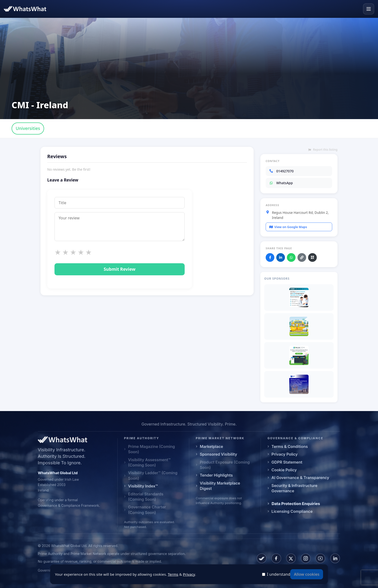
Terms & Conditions (290, 446)
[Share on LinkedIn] (281, 257)
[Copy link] (302, 257)
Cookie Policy (284, 470)
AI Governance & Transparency (300, 478)
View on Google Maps (288, 227)
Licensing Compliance (292, 511)
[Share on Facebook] (270, 257)
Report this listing (323, 150)
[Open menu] (369, 9)
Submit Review (120, 269)
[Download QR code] (312, 257)
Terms (173, 574)
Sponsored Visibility (219, 454)
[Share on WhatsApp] (291, 257)
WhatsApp (281, 183)
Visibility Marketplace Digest (220, 486)
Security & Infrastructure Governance (294, 488)
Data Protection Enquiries (296, 504)
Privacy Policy (285, 454)
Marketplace (212, 446)
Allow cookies (307, 574)
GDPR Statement (287, 462)
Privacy (189, 574)
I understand (279, 574)
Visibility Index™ (143, 486)
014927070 (281, 171)
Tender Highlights (216, 475)
